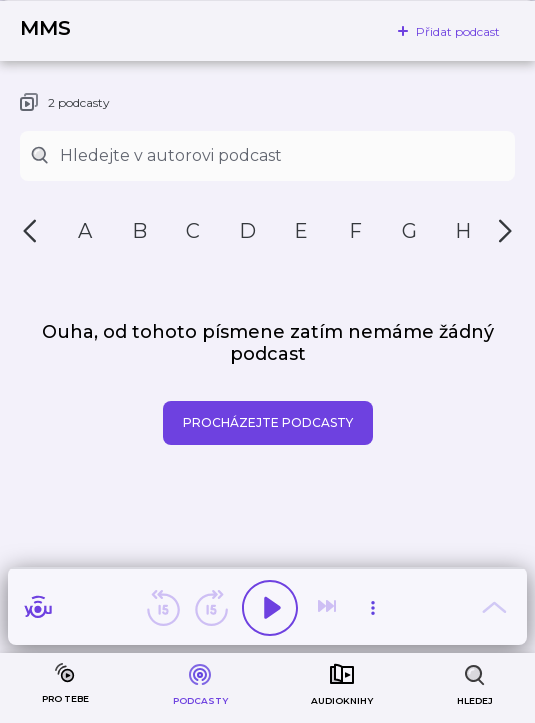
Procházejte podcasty (268, 422)
